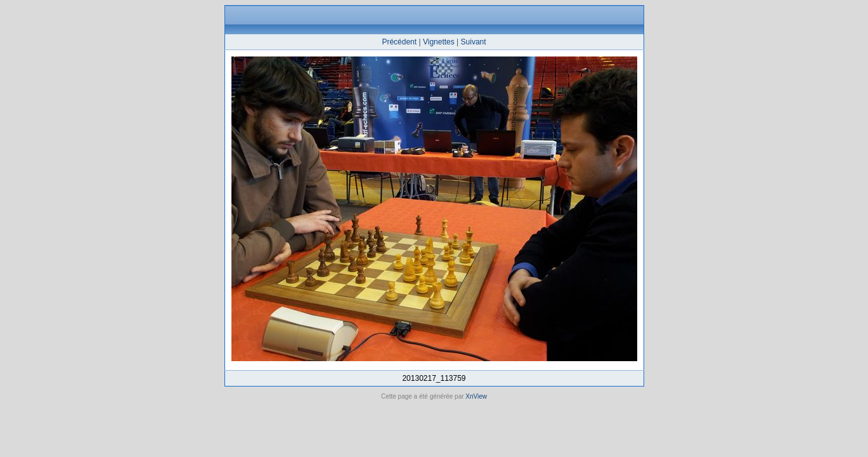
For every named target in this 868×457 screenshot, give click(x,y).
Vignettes (439, 42)
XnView (476, 396)
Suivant (474, 42)
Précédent (399, 42)
